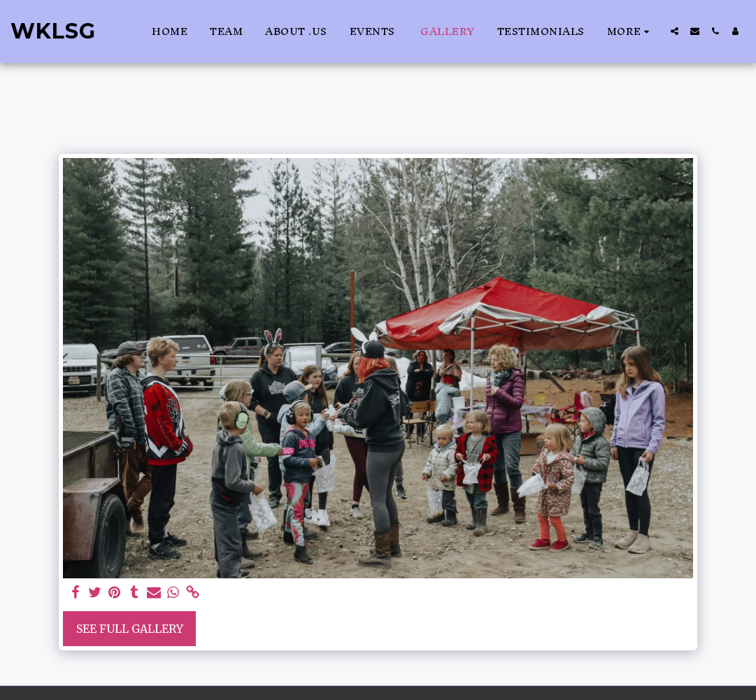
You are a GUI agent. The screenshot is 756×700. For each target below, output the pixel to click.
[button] (675, 31)
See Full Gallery (130, 629)
